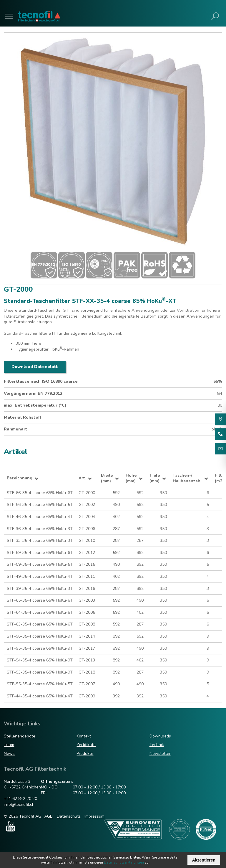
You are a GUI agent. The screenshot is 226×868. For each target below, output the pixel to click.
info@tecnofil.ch (19, 805)
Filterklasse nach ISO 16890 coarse (41, 381)
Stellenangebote (20, 736)
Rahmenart (16, 429)
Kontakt (84, 736)
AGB (48, 816)
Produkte (85, 754)
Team (9, 745)
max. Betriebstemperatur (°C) (35, 405)
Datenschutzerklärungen (124, 862)
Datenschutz (69, 816)
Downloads (160, 736)
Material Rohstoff (23, 417)
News (9, 754)
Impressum (94, 816)
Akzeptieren (204, 860)
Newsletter (160, 754)
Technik (157, 745)
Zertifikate (86, 745)
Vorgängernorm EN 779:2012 (33, 393)
